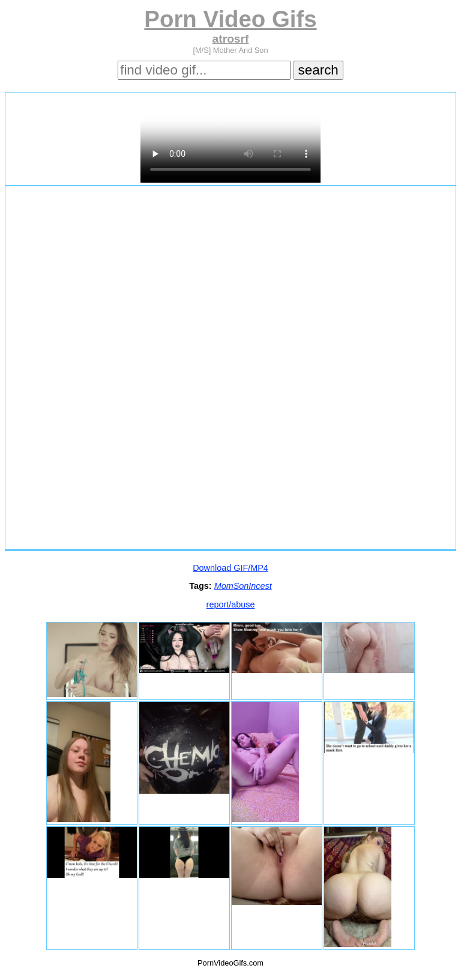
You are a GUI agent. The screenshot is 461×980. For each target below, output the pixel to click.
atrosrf (231, 39)
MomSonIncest (243, 586)
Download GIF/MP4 (230, 568)
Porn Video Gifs (230, 19)
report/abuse (231, 604)
